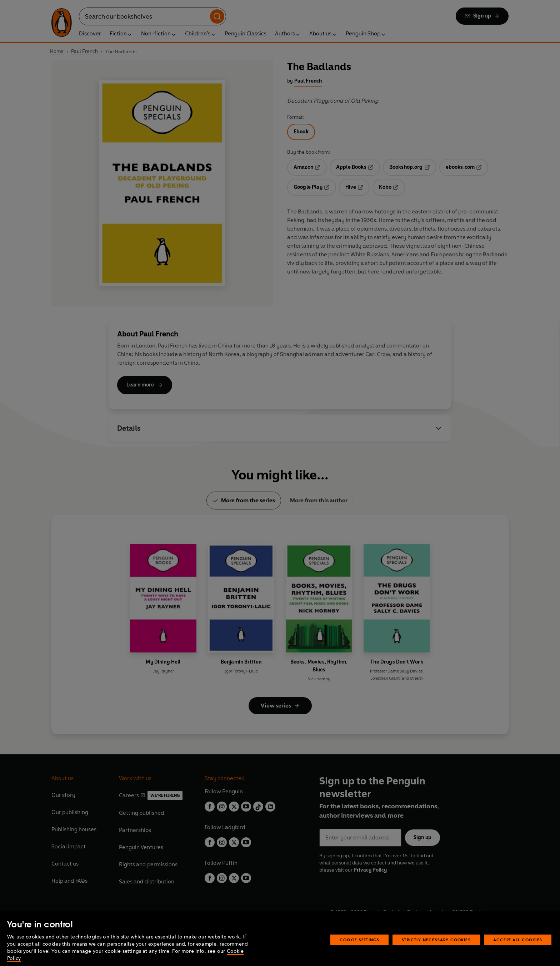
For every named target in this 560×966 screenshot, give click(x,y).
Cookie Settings (360, 949)
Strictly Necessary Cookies (436, 949)
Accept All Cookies (518, 949)
